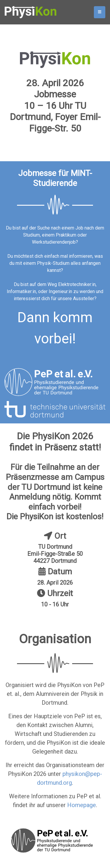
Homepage (82, 805)
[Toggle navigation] (100, 12)
